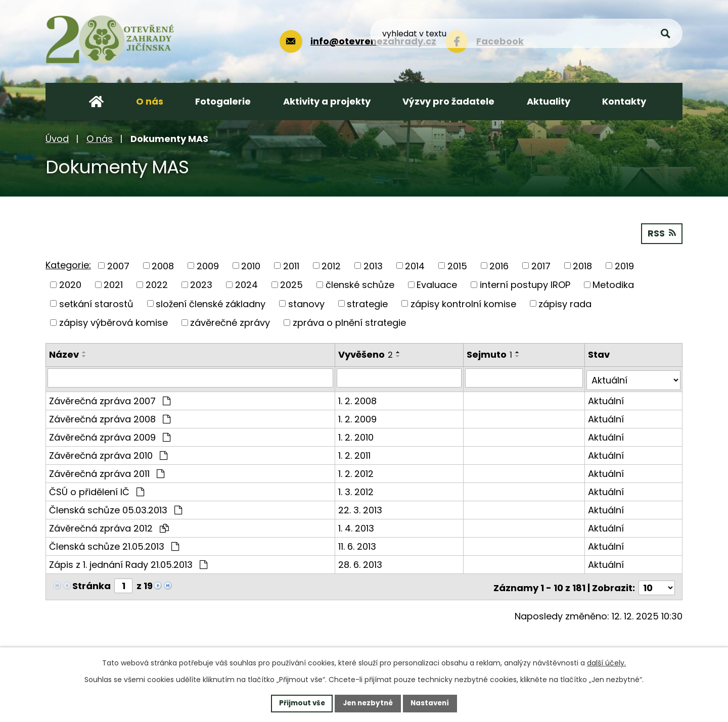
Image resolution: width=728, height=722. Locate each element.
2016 (499, 265)
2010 (251, 265)
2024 (246, 284)
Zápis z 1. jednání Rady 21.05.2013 (128, 562)
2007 (118, 265)
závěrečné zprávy (230, 322)
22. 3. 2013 (361, 507)
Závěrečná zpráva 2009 (110, 434)
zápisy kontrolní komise (463, 303)
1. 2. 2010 (356, 434)
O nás (100, 139)
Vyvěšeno (366, 354)
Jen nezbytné (368, 703)
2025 (291, 284)
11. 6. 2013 (358, 543)
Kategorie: (68, 264)
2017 (541, 265)
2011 (291, 265)
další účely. (606, 662)
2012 (331, 265)
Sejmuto (490, 354)
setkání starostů (96, 303)
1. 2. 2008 (358, 398)
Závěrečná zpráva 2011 (107, 471)
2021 (113, 284)
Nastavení (433, 703)
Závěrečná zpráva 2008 (110, 416)
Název (64, 354)
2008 (163, 265)
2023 (201, 284)
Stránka (92, 583)
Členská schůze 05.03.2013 (116, 507)
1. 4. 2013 (357, 525)
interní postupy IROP (525, 284)
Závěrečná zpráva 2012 (109, 525)
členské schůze (360, 284)
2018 (582, 265)
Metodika (613, 284)
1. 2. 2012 (356, 471)
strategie (367, 303)
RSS (662, 233)
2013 (373, 265)
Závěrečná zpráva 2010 (108, 452)
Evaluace (437, 284)
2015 (457, 265)
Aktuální (606, 398)
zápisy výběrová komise (113, 322)
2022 (157, 284)
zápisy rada (565, 303)
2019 (624, 265)
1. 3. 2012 (356, 489)
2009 (208, 265)
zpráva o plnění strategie (349, 322)
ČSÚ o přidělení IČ (97, 489)
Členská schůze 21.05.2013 (114, 543)
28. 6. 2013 (361, 562)
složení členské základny (211, 303)
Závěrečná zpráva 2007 (110, 398)
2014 (415, 265)
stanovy (306, 303)
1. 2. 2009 (358, 416)
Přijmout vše (299, 703)
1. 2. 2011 (355, 452)
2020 (70, 284)
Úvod (57, 139)
